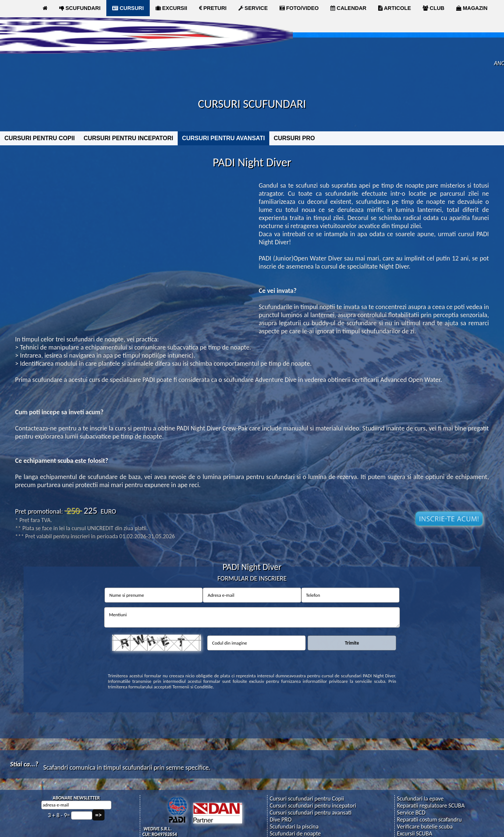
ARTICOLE (395, 8)
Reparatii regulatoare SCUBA (431, 806)
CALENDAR (348, 8)
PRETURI (213, 8)
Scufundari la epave (420, 799)
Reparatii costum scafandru (429, 820)
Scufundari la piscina (294, 827)
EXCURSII (171, 8)
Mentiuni (252, 617)
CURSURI (128, 8)
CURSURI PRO (294, 138)
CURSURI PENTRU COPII (40, 138)
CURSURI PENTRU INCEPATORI (128, 138)
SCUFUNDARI (80, 8)
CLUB (434, 8)
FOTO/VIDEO (299, 8)
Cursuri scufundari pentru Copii (307, 799)
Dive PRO (281, 820)
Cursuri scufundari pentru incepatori (313, 806)
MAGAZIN (472, 8)
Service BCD (411, 813)
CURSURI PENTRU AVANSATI (223, 138)
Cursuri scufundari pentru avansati (311, 813)
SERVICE (253, 8)
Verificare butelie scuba (425, 827)
